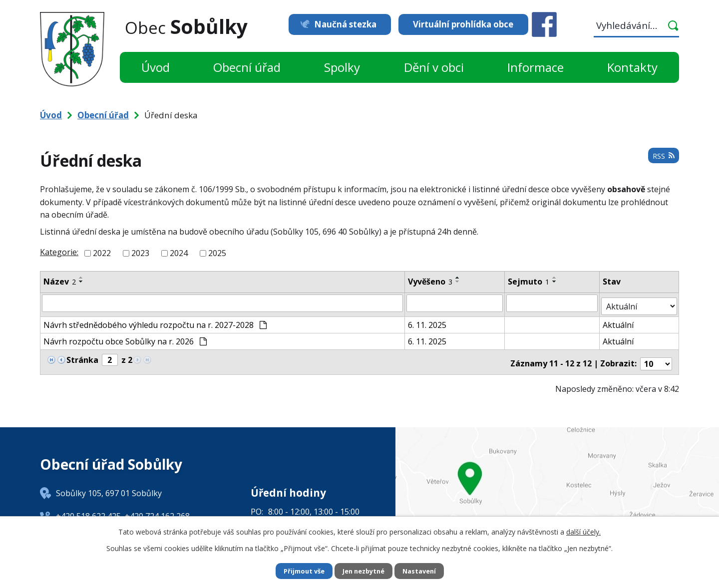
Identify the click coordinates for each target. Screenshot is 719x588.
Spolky (342, 67)
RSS (662, 159)
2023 (140, 253)
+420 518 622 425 (88, 509)
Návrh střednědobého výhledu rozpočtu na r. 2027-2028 (155, 321)
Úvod (156, 67)
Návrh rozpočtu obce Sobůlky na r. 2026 (125, 338)
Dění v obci (434, 67)
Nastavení (424, 571)
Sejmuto (529, 282)
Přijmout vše (300, 571)
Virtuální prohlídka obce (463, 24)
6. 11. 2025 (428, 321)
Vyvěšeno (431, 282)
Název (60, 282)
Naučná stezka (338, 24)
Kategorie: (59, 252)
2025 (217, 253)
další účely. (583, 531)
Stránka (82, 356)
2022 (102, 253)
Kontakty (632, 67)
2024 (179, 253)
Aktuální (619, 321)
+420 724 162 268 (157, 509)
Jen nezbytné (364, 571)
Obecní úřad (247, 67)
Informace (536, 67)
